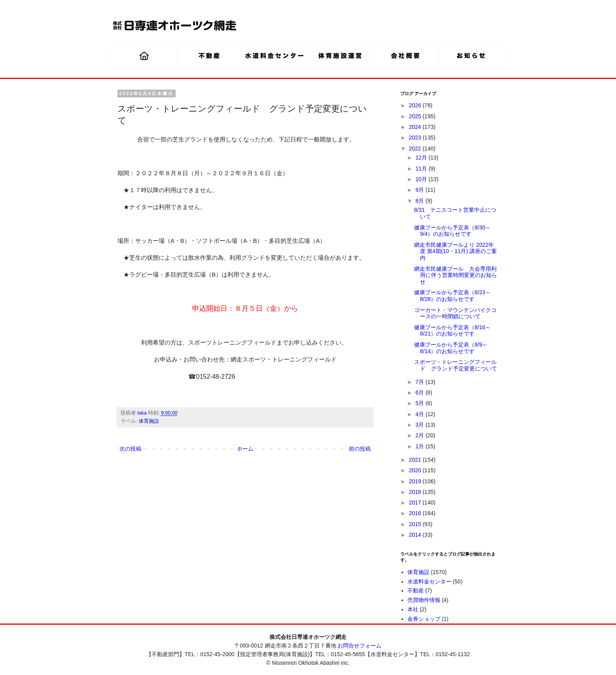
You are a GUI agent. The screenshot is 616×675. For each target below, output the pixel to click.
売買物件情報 (424, 600)
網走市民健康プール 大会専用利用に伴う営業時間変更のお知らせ (456, 275)
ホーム (245, 449)
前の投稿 (360, 449)
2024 (416, 127)
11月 (422, 169)
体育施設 (149, 421)
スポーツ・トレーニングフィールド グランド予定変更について (456, 365)
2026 (416, 105)
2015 (416, 524)
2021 (416, 460)
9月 (420, 190)
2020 (416, 470)
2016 (416, 513)
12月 (422, 158)
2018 (416, 492)
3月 (420, 425)
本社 (413, 609)
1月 (420, 446)
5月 (420, 403)
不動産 (416, 591)
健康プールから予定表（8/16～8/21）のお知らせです (452, 331)
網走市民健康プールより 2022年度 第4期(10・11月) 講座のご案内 (456, 251)
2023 (416, 138)
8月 (420, 201)
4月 (420, 414)
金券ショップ (424, 619)
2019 (416, 481)
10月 (422, 179)
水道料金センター (429, 581)
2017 (416, 503)
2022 (416, 149)
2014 (416, 535)
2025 (416, 116)
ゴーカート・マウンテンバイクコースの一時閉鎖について (455, 313)
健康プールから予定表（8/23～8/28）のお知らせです (452, 296)
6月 (420, 393)
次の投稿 (130, 449)
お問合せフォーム (359, 646)
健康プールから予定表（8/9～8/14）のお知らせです (451, 348)
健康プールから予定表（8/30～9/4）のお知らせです (452, 231)
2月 (420, 435)
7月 (420, 382)
